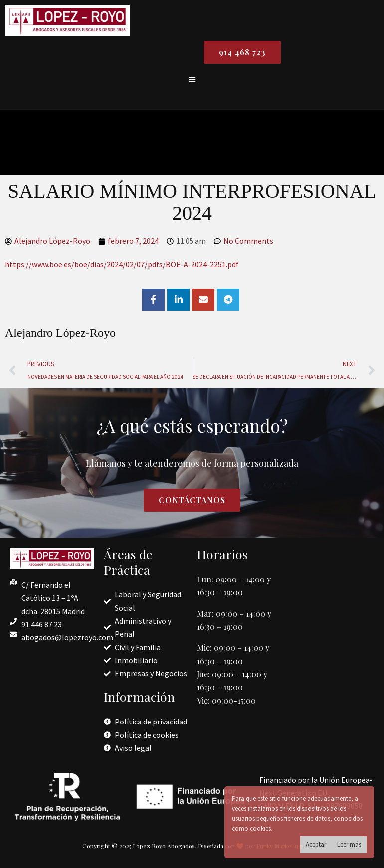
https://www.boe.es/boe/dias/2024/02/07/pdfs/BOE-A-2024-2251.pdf (122, 264)
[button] (192, 79)
